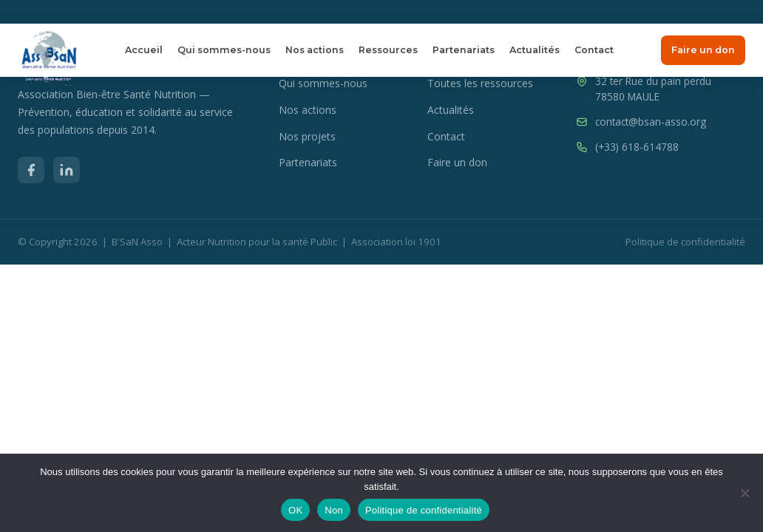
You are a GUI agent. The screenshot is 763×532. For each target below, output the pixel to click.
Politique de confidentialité (685, 242)
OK (295, 510)
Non (334, 510)
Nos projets (307, 136)
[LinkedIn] (67, 170)
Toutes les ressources (480, 83)
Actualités (535, 50)
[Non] (745, 493)
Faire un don (703, 50)
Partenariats (464, 50)
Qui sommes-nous (224, 50)
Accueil (144, 50)
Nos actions (315, 50)
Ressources (388, 50)
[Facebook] (31, 170)
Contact (594, 50)
